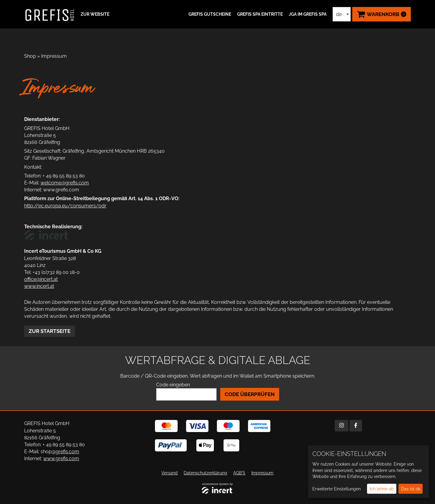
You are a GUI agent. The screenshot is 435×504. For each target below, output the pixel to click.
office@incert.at (41, 279)
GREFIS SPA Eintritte (260, 14)
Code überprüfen (250, 394)
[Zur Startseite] (50, 14)
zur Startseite (50, 331)
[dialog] (369, 472)
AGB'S (239, 473)
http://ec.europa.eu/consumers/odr (65, 206)
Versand (169, 473)
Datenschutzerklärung (205, 473)
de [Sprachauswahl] (339, 14)
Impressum (54, 56)
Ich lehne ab (382, 489)
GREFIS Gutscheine (210, 14)
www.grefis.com (61, 458)
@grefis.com (65, 452)
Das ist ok (411, 489)
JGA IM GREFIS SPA (308, 14)
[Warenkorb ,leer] (382, 14)
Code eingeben (173, 385)
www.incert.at (39, 286)
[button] (94, 14)
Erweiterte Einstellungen (337, 489)
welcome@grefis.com (65, 183)
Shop (30, 56)
